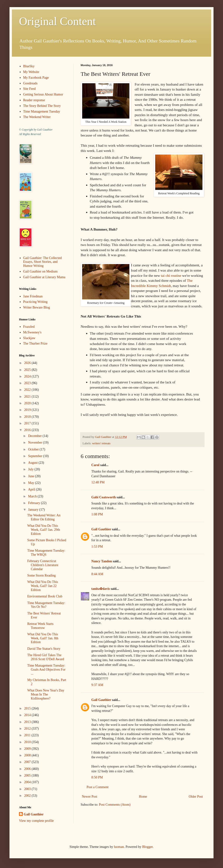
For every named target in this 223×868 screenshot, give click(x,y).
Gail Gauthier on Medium (40, 271)
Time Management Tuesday (42, 111)
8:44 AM (97, 574)
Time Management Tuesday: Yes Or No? (46, 605)
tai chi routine (171, 275)
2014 (28, 715)
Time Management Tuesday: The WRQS (46, 553)
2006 (28, 769)
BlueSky (29, 66)
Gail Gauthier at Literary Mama (44, 277)
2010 (28, 742)
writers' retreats (101, 443)
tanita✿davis (101, 589)
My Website (31, 72)
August (33, 463)
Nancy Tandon (102, 561)
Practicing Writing (35, 302)
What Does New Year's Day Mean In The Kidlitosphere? (46, 694)
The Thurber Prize (35, 343)
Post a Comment (98, 787)
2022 (28, 390)
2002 (28, 796)
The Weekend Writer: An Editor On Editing (44, 517)
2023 (28, 383)
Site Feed (30, 89)
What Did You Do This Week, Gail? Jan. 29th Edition (44, 530)
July (31, 469)
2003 (28, 789)
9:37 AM (97, 685)
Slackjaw (29, 338)
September (35, 456)
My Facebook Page (36, 78)
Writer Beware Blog (37, 307)
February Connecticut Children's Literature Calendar (43, 565)
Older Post (196, 797)
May (31, 483)
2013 (28, 722)
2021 (28, 397)
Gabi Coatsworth (104, 497)
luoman (119, 847)
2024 (28, 376)
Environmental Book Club (45, 596)
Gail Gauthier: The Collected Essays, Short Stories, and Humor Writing (43, 262)
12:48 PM (98, 482)
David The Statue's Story (44, 649)
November (35, 443)
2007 (28, 762)
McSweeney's (32, 332)
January (34, 510)
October (34, 449)
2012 (28, 729)
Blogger (147, 847)
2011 (28, 735)
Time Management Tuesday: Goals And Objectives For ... (46, 670)
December (35, 436)
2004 (28, 782)
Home (143, 797)
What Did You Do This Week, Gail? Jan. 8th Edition (43, 638)
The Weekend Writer (37, 117)
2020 (28, 403)
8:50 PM (97, 777)
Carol (95, 465)
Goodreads (30, 83)
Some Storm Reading (42, 575)
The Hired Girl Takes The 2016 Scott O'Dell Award (46, 657)
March (33, 496)
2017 (28, 423)
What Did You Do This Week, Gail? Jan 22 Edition (43, 586)
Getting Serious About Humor (43, 94)
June (31, 476)
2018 (28, 417)
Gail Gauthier (101, 529)
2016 (28, 430)
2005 (28, 775)
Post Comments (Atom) (115, 805)
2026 (28, 363)
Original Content (57, 21)
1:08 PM (97, 514)
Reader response (34, 100)
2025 (28, 370)
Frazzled (29, 327)
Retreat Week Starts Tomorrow (40, 626)
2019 (28, 410)
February (34, 503)
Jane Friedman (33, 296)
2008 (28, 755)
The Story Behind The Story (42, 106)
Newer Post (90, 797)
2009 (28, 749)
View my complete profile (36, 821)
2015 (28, 708)
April (32, 489)
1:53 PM (97, 547)
